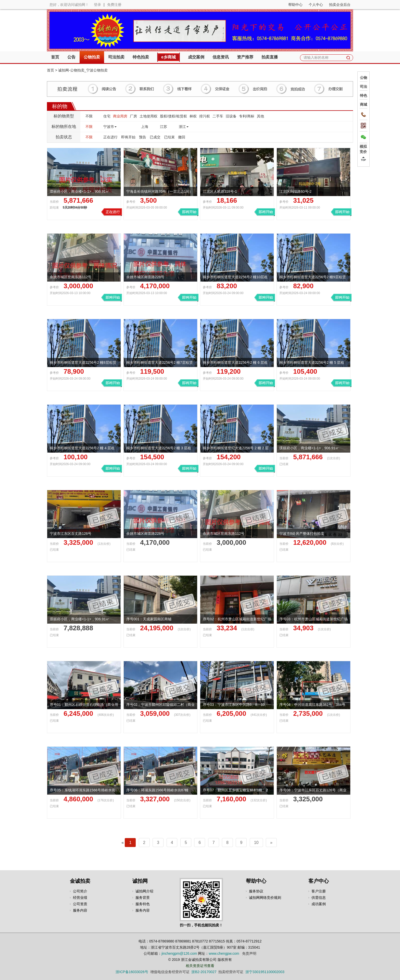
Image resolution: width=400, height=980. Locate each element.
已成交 (155, 137)
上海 (145, 127)
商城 (364, 104)
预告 (143, 137)
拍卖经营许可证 (231, 972)
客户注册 (319, 891)
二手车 (218, 116)
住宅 (107, 116)
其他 (260, 116)
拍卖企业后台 (340, 5)
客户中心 (319, 881)
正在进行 (110, 137)
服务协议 (256, 891)
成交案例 (196, 57)
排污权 (205, 116)
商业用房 (120, 116)
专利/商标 (247, 116)
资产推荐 (245, 57)
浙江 (184, 127)
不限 (89, 116)
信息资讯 (221, 57)
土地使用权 (148, 116)
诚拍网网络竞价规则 (265, 898)
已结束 (169, 137)
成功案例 (319, 904)
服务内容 (80, 910)
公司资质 (80, 904)
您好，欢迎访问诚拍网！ (69, 5)
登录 (97, 5)
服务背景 (143, 898)
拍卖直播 (270, 57)
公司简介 (80, 891)
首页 (55, 57)
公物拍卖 (92, 57)
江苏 (164, 127)
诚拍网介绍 (144, 891)
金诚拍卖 (80, 881)
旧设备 (231, 116)
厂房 (133, 116)
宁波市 (110, 127)
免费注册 (114, 5)
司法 (364, 87)
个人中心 (316, 5)
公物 (364, 78)
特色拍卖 (141, 57)
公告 (71, 57)
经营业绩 (80, 898)
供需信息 (319, 898)
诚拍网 (140, 881)
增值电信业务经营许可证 (170, 972)
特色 (364, 95)
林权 (193, 116)
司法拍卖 (116, 57)
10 (256, 843)
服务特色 (143, 904)
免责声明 (249, 953)
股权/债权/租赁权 (173, 116)
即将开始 (128, 137)
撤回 (182, 137)
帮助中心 (295, 5)
